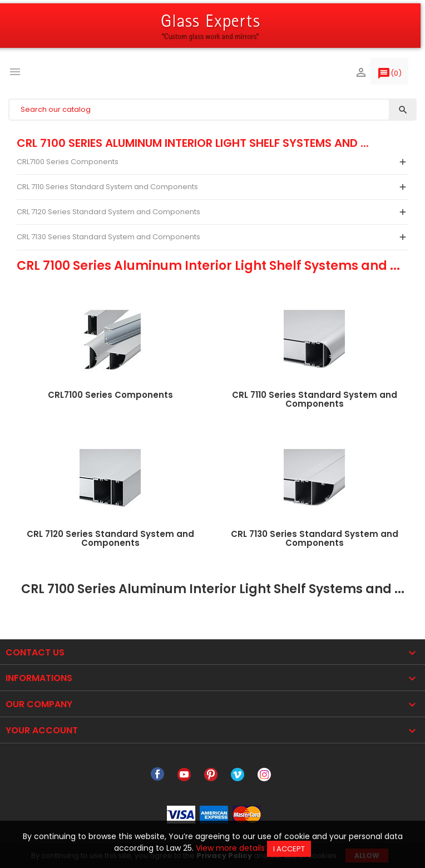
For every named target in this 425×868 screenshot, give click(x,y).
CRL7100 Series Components (68, 162)
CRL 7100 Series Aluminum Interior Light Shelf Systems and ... (193, 143)
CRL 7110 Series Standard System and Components (107, 187)
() (389, 76)
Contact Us (35, 652)
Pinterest (211, 775)
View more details (230, 848)
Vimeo (238, 775)
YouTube (184, 775)
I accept (289, 849)
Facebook (157, 775)
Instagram (264, 775)
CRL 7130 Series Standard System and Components (108, 237)
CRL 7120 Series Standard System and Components (108, 212)
